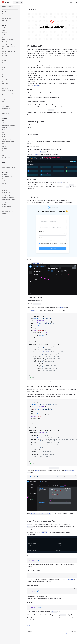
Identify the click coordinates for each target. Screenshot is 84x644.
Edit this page (31, 626)
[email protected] (44, 351)
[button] (10, 11)
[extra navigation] (81, 2)
